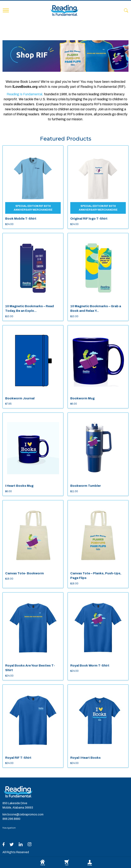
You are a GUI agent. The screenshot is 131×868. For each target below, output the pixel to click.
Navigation (9, 828)
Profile (90, 863)
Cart (67, 863)
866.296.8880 (11, 819)
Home (43, 863)
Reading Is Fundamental (24, 94)
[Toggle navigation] (6, 10)
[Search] (126, 10)
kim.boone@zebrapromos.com (23, 815)
